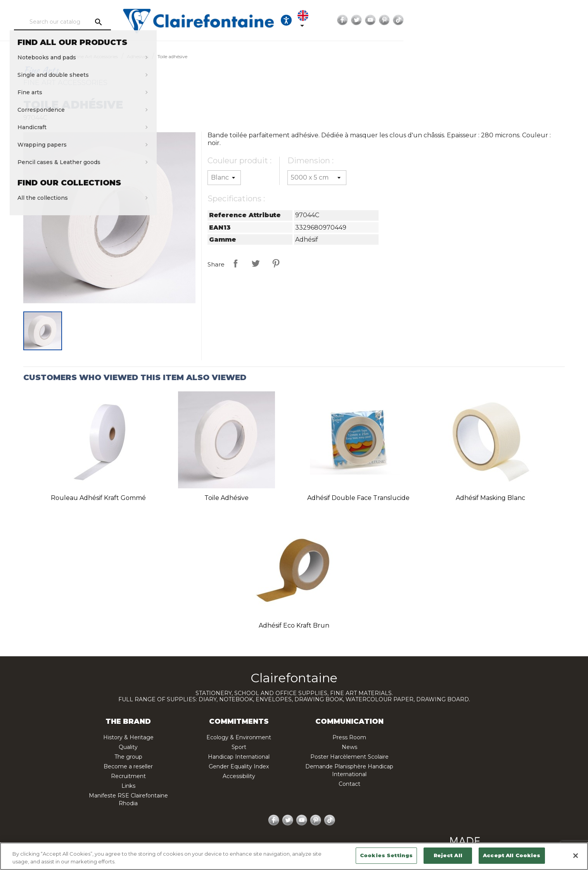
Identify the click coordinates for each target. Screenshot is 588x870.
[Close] (576, 856)
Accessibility (239, 776)
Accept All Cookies (512, 855)
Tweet (256, 263)
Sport (239, 747)
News (349, 747)
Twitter (503, 20)
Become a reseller (128, 766)
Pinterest (531, 20)
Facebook (489, 20)
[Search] (107, 22)
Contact (349, 784)
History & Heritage (128, 737)
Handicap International (239, 757)
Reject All (448, 855)
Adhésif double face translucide (358, 498)
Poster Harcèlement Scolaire (349, 757)
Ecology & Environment (239, 737)
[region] (294, 856)
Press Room (349, 737)
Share (235, 263)
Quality (128, 747)
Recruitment (128, 776)
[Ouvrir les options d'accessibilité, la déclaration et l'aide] (431, 20)
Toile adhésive (227, 498)
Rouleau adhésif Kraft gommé (98, 498)
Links (128, 786)
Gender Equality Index (239, 766)
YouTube (517, 20)
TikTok (545, 20)
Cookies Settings (386, 855)
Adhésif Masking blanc (490, 498)
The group (128, 757)
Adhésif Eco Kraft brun (294, 625)
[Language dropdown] (455, 20)
